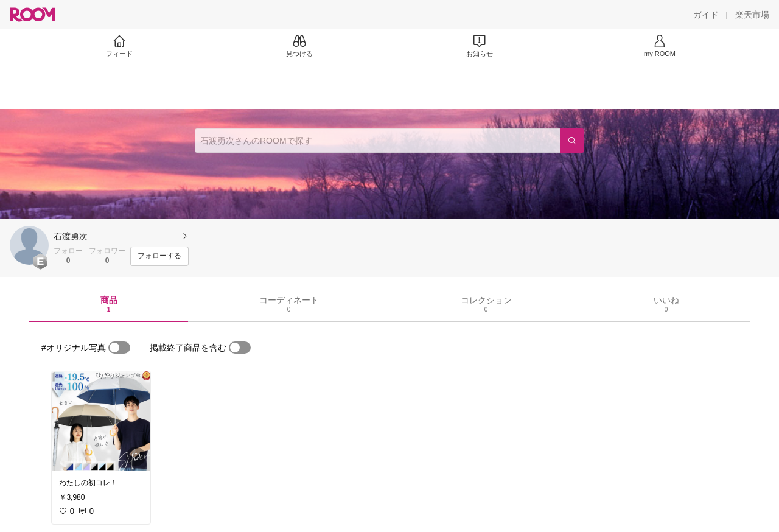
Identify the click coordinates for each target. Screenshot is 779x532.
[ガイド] (706, 15)
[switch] (119, 348)
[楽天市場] (752, 15)
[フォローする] (159, 256)
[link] (101, 421)
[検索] (572, 141)
